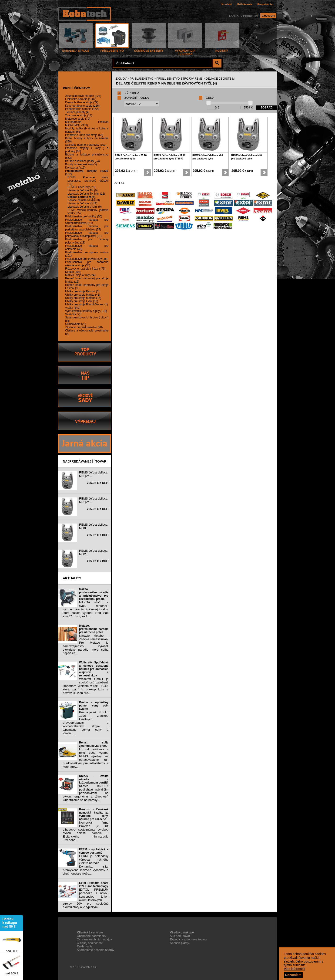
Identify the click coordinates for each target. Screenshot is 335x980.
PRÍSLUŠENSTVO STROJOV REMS (179, 79)
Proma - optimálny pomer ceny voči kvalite (94, 706)
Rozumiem (293, 975)
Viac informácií (295, 969)
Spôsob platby (179, 943)
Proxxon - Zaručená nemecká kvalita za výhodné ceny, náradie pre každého (94, 814)
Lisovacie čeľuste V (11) (82, 203)
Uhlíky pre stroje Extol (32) (82, 301)
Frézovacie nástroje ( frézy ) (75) (85, 269)
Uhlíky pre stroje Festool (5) (82, 291)
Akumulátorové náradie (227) (83, 96)
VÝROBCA (128, 93)
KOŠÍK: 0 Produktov (253, 16)
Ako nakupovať (180, 936)
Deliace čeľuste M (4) (81, 197)
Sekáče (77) (73, 314)
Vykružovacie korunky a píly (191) (86, 311)
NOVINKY (222, 49)
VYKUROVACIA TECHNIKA (185, 51)
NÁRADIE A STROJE (76, 49)
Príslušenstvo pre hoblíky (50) (84, 216)
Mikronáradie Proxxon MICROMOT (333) (87, 124)
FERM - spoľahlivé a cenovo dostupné (94, 851)
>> (123, 183)
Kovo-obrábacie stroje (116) (82, 106)
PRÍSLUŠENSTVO (112, 49)
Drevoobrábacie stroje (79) (82, 102)
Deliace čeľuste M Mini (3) (84, 200)
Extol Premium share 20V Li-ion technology (94, 885)
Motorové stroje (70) (78, 119)
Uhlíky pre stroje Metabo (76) (83, 298)
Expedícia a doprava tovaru (188, 939)
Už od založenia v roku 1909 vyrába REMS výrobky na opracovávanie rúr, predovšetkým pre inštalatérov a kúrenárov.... (86, 758)
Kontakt (227, 4)
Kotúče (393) (73, 272)
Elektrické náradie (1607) (81, 99)
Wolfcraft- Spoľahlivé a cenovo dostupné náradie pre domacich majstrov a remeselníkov (94, 669)
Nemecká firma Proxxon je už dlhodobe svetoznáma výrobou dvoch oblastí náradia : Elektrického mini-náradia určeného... (86, 831)
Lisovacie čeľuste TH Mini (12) (86, 194)
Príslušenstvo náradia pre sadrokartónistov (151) (87, 221)
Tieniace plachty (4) (77, 112)
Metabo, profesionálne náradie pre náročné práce (94, 629)
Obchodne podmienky (91, 936)
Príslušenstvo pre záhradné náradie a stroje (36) (87, 264)
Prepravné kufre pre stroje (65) (84, 135)
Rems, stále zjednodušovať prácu (94, 744)
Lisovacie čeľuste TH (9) (82, 190)
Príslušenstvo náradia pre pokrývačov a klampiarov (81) (87, 234)
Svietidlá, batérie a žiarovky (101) (86, 145)
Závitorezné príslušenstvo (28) (84, 327)
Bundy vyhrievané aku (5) (81, 164)
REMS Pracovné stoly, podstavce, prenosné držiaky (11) (88, 181)
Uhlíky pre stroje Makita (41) (83, 295)
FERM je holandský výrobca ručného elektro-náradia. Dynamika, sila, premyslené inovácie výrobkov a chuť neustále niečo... (86, 865)
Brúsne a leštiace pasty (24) (82, 161)
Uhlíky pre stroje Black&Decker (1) (86, 304)
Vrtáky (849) (73, 308)
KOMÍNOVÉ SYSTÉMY (149, 49)
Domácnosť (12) (75, 168)
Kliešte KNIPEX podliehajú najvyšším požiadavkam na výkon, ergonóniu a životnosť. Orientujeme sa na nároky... (86, 793)
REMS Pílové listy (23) (81, 187)
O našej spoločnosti (90, 943)
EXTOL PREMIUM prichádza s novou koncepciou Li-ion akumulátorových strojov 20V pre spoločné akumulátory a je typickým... (86, 898)
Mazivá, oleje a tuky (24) (80, 275)
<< (116, 183)
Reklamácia (85, 946)
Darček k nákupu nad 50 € (10, 925)
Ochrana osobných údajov (94, 939)
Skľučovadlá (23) (76, 324)
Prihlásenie (245, 4)
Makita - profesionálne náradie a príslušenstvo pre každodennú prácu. (94, 594)
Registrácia (265, 4)
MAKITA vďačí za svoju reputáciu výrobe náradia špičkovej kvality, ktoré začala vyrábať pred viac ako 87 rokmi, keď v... (86, 609)
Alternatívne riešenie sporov (95, 950)
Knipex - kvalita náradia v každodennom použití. (94, 779)
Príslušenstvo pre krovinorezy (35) (86, 259)
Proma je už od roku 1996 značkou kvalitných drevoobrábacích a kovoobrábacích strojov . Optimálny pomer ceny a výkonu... (86, 723)
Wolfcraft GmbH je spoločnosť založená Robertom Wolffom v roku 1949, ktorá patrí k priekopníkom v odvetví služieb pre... (86, 686)
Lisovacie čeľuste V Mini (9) (85, 207)
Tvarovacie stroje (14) (79, 115)
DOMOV (121, 79)
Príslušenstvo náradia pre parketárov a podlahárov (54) (87, 228)
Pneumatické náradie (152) (82, 109)
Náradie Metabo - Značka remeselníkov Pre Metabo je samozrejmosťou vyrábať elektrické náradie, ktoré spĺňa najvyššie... (86, 644)
